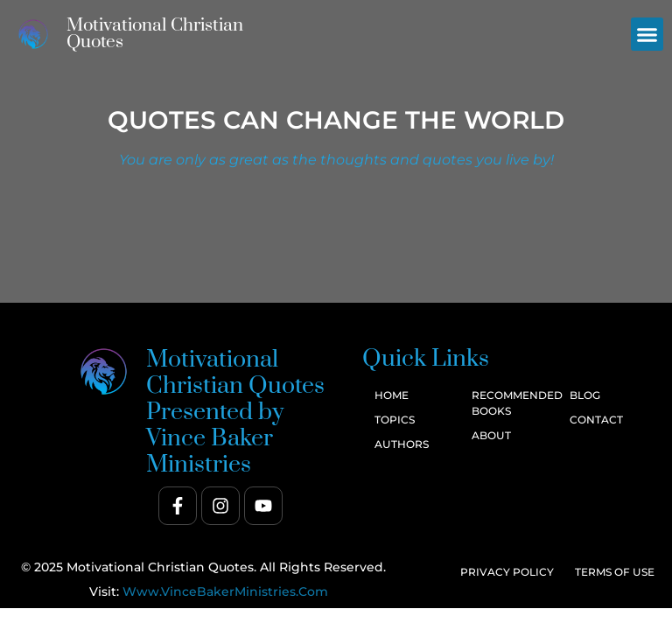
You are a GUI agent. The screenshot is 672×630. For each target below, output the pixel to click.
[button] (647, 34)
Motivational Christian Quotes (155, 34)
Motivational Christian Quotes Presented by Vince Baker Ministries (235, 412)
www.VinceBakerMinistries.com (225, 591)
